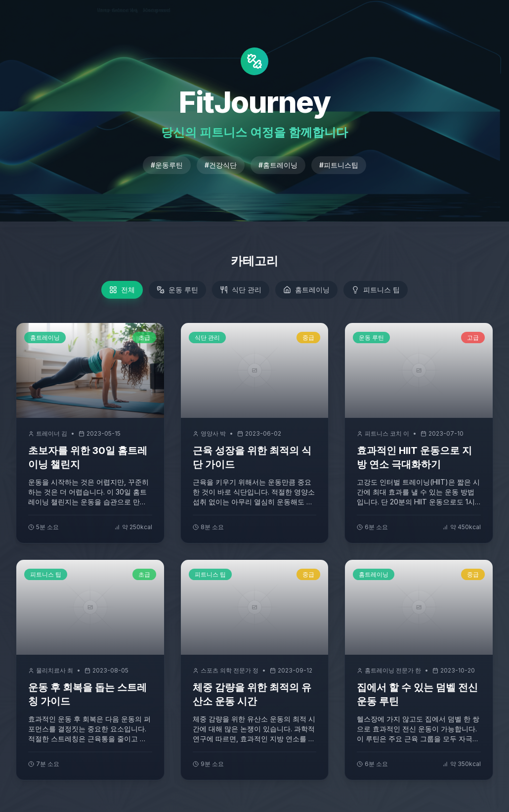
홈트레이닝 (306, 290)
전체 (122, 290)
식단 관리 (241, 290)
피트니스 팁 (376, 290)
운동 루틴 (177, 290)
